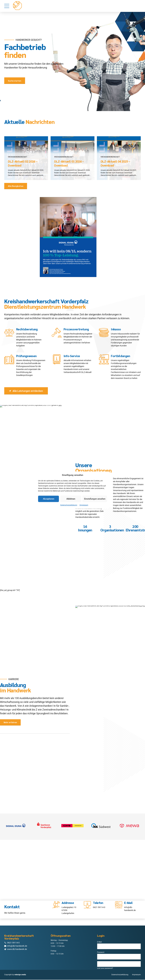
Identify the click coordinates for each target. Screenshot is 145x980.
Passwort (101, 953)
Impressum (84, 505)
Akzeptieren (49, 499)
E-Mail (99, 942)
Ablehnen (71, 499)
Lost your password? (105, 969)
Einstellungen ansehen (95, 499)
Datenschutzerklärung (69, 505)
